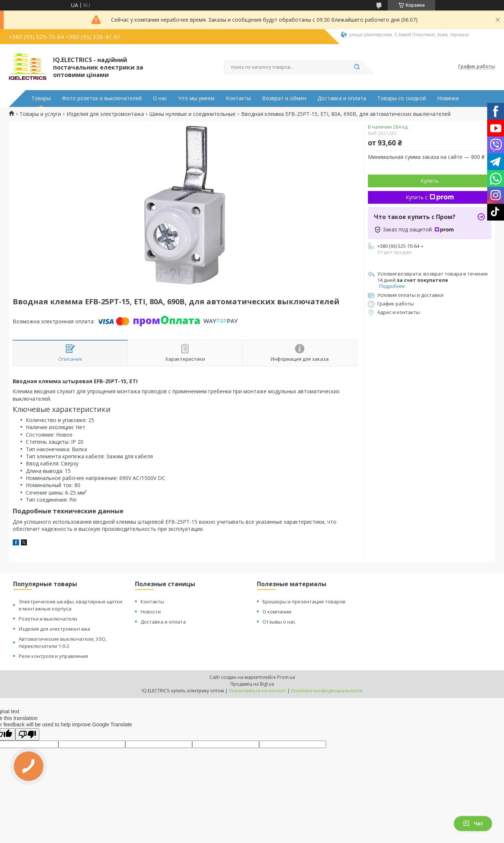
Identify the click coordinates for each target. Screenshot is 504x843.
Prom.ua (286, 677)
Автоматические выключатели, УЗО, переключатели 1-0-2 (63, 642)
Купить (430, 181)
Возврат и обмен (284, 98)
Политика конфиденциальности (327, 691)
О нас (160, 98)
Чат (473, 824)
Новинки (448, 98)
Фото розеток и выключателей (102, 98)
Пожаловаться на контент (257, 691)
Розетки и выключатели (48, 619)
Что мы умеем (196, 98)
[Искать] (357, 67)
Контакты (238, 98)
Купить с (430, 197)
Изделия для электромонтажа (105, 114)
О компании (277, 612)
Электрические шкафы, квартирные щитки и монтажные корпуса (70, 605)
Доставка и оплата (342, 98)
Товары (41, 98)
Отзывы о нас (279, 622)
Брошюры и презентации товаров (304, 602)
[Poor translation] (27, 734)
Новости (151, 612)
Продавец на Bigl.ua (252, 684)
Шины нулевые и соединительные (192, 114)
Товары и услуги (40, 114)
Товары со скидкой (402, 98)
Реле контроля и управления (53, 656)
